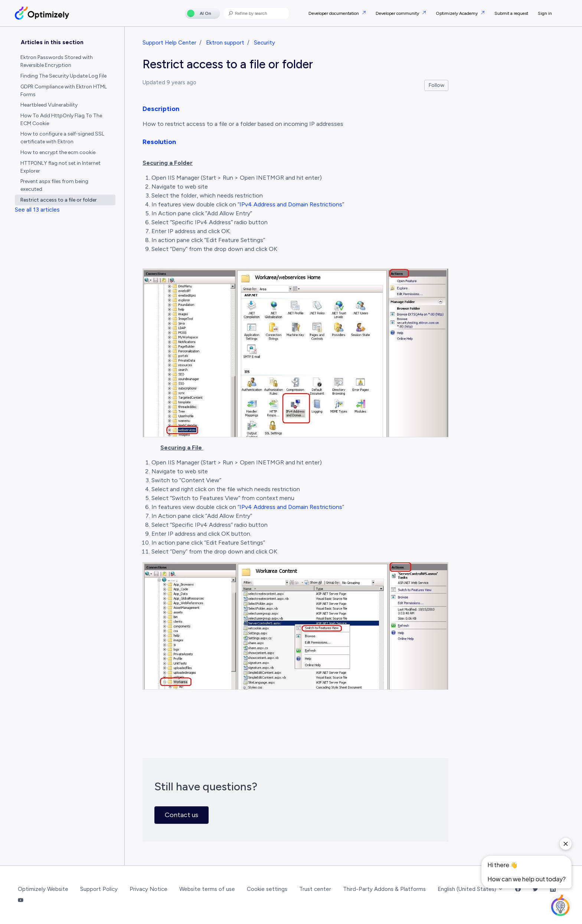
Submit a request (511, 13)
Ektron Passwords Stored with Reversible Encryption (57, 61)
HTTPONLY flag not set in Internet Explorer (61, 167)
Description (161, 109)
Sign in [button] (545, 13)
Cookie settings (267, 889)
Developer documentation (334, 13)
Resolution (159, 142)
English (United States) (470, 889)
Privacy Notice (148, 889)
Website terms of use (207, 889)
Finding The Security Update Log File (63, 76)
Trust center (315, 889)
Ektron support (225, 43)
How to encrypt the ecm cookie (58, 152)
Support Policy (99, 889)
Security (264, 43)
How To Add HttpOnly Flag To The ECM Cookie (61, 120)
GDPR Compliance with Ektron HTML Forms (64, 91)
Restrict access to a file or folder (59, 200)
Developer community (398, 13)
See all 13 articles (37, 210)
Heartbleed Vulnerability (49, 105)
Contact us (182, 815)
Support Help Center (169, 43)
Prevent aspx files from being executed (54, 185)
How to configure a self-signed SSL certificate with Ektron (62, 138)
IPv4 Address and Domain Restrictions (291, 204)
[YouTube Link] (21, 901)
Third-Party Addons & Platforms (384, 889)
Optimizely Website (43, 889)
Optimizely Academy (457, 13)
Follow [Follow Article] (436, 85)
